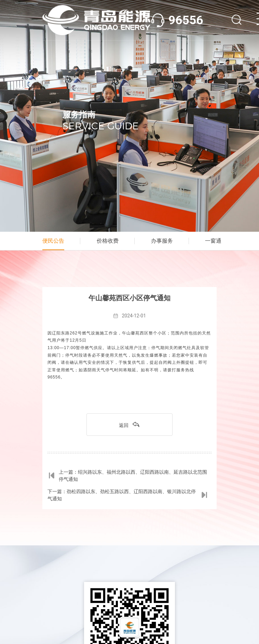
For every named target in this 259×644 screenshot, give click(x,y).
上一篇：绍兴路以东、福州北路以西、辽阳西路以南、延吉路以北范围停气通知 (127, 476)
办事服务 (162, 241)
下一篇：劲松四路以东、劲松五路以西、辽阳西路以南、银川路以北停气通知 (128, 495)
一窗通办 (216, 241)
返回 (129, 424)
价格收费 (108, 241)
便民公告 (53, 241)
